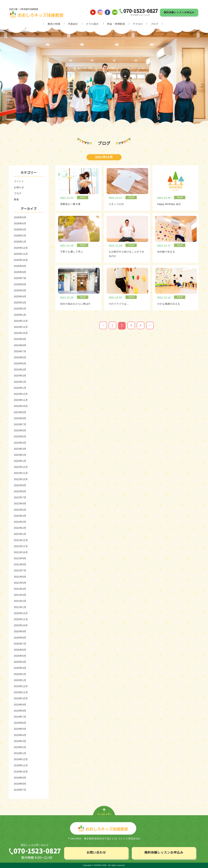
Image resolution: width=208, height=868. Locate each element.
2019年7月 (20, 717)
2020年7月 (20, 644)
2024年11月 (21, 327)
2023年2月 (20, 455)
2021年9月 (20, 558)
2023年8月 (20, 418)
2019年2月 (20, 747)
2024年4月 (20, 370)
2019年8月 (20, 711)
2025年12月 (21, 248)
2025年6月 (20, 284)
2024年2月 (20, 382)
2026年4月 (20, 223)
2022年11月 (21, 473)
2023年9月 (20, 412)
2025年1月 (20, 315)
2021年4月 (20, 589)
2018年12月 (21, 759)
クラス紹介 (92, 24)
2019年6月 (20, 723)
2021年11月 (21, 546)
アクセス (138, 24)
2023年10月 (21, 406)
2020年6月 (20, 650)
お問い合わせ (96, 853)
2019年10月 (21, 698)
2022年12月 (21, 467)
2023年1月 (20, 461)
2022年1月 (20, 534)
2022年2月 (20, 528)
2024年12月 (21, 321)
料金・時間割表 (116, 24)
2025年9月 (20, 266)
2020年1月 (20, 680)
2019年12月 (21, 686)
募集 (16, 199)
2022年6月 (20, 503)
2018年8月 (20, 784)
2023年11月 (21, 400)
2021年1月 (20, 607)
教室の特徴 (54, 24)
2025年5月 (20, 290)
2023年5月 (20, 437)
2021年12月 (21, 540)
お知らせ (19, 187)
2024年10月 (21, 333)
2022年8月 (20, 491)
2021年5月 (20, 583)
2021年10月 (21, 552)
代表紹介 (73, 24)
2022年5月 (20, 510)
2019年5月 (20, 729)
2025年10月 (21, 260)
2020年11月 (21, 619)
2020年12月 (21, 613)
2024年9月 (20, 339)
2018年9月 (20, 778)
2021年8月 (20, 564)
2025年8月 (20, 272)
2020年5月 (20, 656)
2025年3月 (20, 303)
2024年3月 (20, 376)
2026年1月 (20, 242)
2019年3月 (20, 741)
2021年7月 (20, 570)
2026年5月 (20, 217)
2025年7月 (20, 278)
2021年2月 (20, 601)
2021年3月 (20, 595)
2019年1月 (20, 753)
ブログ (155, 24)
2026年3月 (20, 230)
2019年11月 (21, 692)
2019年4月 (20, 735)
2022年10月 (21, 479)
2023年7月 (20, 424)
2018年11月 (21, 765)
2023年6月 (20, 430)
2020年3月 (20, 668)
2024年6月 (20, 357)
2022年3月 (20, 522)
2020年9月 (20, 631)
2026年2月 (20, 236)
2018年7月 (20, 790)
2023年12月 (21, 394)
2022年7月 (20, 497)
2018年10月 (21, 772)
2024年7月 (20, 351)
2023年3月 (20, 449)
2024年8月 (20, 345)
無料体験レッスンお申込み (179, 12)
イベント (19, 181)
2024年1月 (20, 388)
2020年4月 (20, 662)
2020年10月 (21, 625)
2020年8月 (20, 638)
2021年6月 (20, 577)
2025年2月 (20, 309)
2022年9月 (20, 485)
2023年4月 (20, 443)
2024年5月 (20, 363)
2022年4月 (20, 516)
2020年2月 (20, 674)
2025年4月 (20, 296)
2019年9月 (20, 705)
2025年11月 (21, 254)
